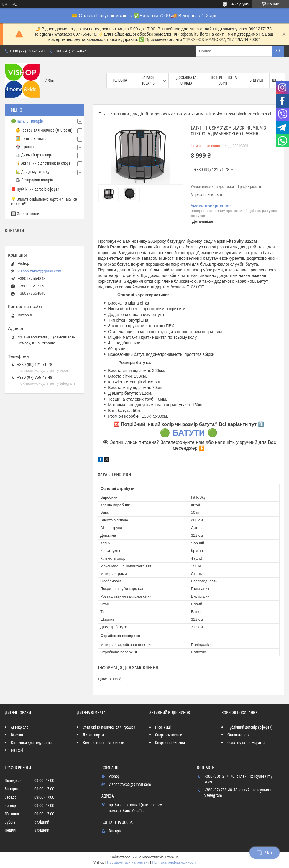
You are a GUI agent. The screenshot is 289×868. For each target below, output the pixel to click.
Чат (265, 853)
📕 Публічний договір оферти (35, 189)
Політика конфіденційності (174, 862)
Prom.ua (172, 857)
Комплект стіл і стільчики (103, 743)
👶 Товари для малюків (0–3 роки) (44, 130)
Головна (120, 80)
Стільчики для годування (31, 743)
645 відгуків (239, 4)
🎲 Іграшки (25, 147)
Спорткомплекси (169, 735)
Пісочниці (163, 728)
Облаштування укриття (246, 743)
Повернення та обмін (224, 80)
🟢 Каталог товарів (27, 121)
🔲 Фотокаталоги (25, 214)
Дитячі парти (93, 735)
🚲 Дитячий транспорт (34, 155)
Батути (183, 114)
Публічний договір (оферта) (250, 728)
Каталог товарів (148, 80)
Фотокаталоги (239, 735)
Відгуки (256, 80)
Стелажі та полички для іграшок (109, 728)
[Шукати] (278, 51)
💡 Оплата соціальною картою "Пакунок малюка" (44, 202)
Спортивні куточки (170, 743)
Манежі (17, 750)
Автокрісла (20, 728)
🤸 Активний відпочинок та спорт (43, 163)
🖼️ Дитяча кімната (31, 139)
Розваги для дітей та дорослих (143, 114)
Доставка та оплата (186, 80)
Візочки (17, 735)
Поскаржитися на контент (128, 862)
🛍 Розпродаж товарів (34, 180)
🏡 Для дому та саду (32, 172)
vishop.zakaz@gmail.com (40, 271)
